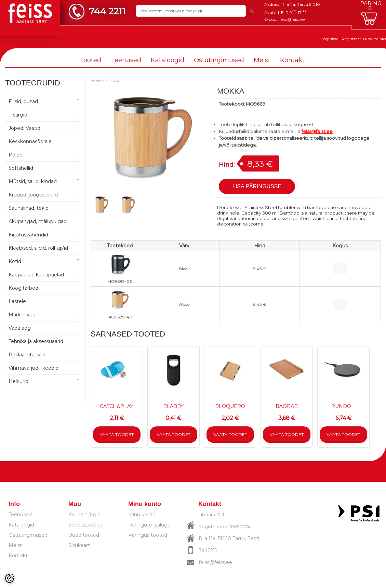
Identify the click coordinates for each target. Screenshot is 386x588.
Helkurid (18, 381)
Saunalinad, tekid (29, 208)
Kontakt (292, 60)
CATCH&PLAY (117, 406)
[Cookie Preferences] (10, 578)
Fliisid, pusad (23, 101)
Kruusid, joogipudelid (33, 195)
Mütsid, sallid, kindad (33, 181)
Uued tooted (84, 535)
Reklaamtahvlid (27, 355)
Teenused (126, 60)
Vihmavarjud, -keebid (34, 368)
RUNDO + (343, 406)
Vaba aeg (20, 328)
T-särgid (18, 115)
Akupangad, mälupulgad (38, 221)
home (96, 81)
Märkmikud (22, 315)
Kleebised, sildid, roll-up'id (38, 248)
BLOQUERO (230, 406)
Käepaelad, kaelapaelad (36, 275)
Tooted (90, 60)
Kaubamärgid (84, 515)
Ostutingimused (219, 60)
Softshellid (21, 168)
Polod (16, 155)
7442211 (208, 550)
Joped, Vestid (24, 128)
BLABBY (173, 406)
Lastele (17, 301)
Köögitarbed (23, 288)
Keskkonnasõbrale (30, 141)
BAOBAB (287, 406)
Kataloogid (168, 60)
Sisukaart (79, 545)
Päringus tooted (148, 535)
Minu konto (142, 515)
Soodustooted (85, 525)
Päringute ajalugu (149, 525)
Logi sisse (330, 39)
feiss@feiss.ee (292, 19)
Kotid (15, 261)
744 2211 (107, 11)
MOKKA (112, 81)
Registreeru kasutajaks (364, 39)
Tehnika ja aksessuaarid (36, 341)
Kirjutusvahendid (28, 235)
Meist (262, 60)
